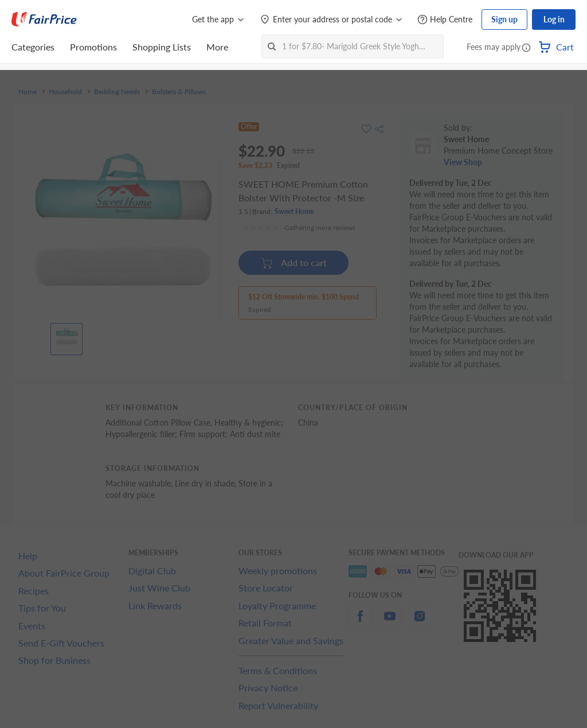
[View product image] (66, 336)
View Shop (463, 162)
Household (65, 92)
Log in (554, 19)
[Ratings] (299, 228)
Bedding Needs (117, 92)
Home (28, 92)
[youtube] (390, 623)
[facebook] (360, 623)
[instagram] (420, 623)
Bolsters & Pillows (179, 92)
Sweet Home (294, 211)
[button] (526, 48)
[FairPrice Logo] (44, 20)
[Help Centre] (445, 20)
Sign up (504, 19)
